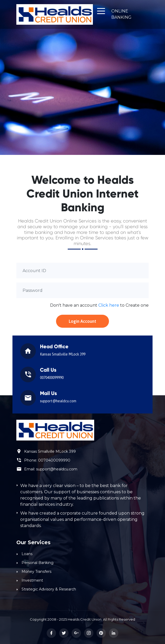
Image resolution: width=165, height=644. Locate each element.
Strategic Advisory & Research (49, 589)
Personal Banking (37, 563)
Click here (109, 305)
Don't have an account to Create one (99, 305)
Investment (32, 580)
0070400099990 (54, 460)
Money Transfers (36, 571)
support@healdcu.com (57, 469)
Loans (27, 554)
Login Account (82, 321)
